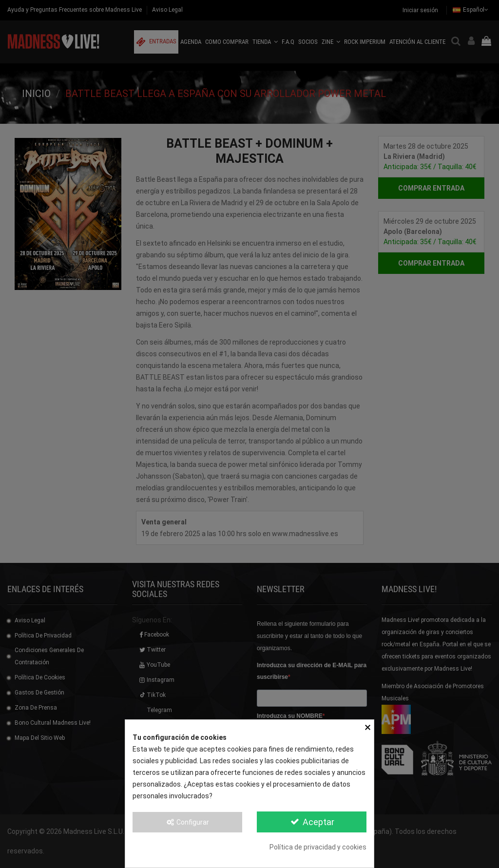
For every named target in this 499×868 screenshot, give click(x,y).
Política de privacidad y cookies (318, 847)
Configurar (188, 822)
